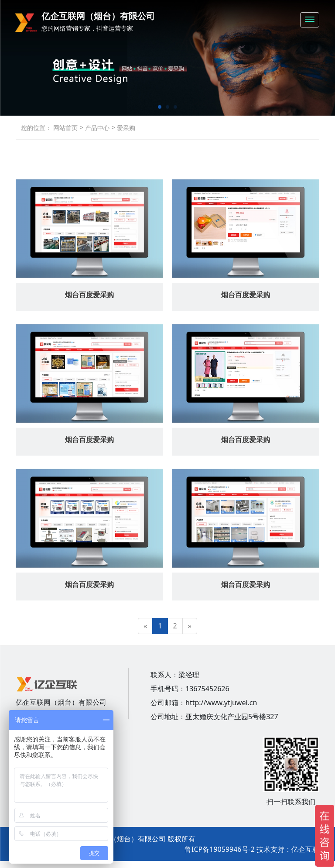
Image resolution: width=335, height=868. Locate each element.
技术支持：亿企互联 (288, 849)
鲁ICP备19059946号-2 (220, 849)
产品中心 (96, 128)
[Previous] (145, 626)
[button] (160, 107)
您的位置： (36, 128)
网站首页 (65, 128)
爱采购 (125, 128)
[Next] (190, 626)
